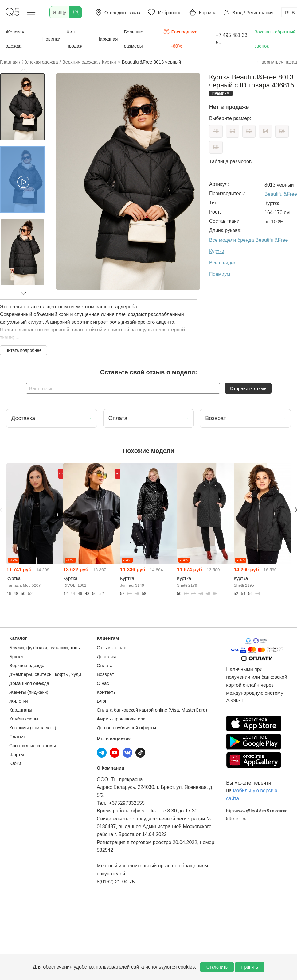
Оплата (105, 665)
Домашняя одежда (29, 683)
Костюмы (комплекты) (33, 728)
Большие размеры (133, 39)
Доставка (107, 656)
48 (216, 131)
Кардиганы (21, 710)
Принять (250, 967)
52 (249, 131)
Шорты (17, 754)
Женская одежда (15, 39)
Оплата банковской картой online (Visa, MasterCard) (152, 710)
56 (282, 131)
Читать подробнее (23, 350)
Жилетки (19, 701)
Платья (17, 737)
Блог (102, 701)
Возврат (105, 674)
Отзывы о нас (111, 648)
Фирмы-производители (121, 719)
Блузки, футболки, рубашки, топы (45, 648)
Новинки (51, 39)
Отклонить (217, 967)
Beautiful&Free (281, 194)
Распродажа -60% (180, 38)
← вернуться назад (276, 62)
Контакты (107, 692)
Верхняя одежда (27, 665)
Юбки (15, 763)
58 (216, 147)
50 (233, 131)
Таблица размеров (230, 162)
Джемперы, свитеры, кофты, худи (45, 674)
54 (265, 131)
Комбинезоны (24, 719)
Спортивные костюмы (33, 745)
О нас (103, 683)
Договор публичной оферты (126, 728)
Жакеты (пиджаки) (29, 692)
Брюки (16, 656)
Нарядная (107, 39)
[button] (23, 70)
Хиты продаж (74, 39)
